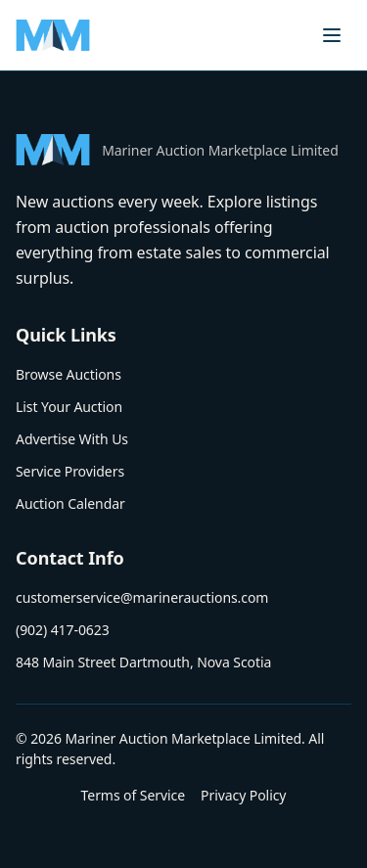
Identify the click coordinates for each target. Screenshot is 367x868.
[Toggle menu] (332, 35)
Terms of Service (133, 795)
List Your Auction (69, 407)
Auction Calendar (70, 503)
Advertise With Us (72, 439)
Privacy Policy (243, 795)
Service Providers (70, 471)
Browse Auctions (69, 374)
